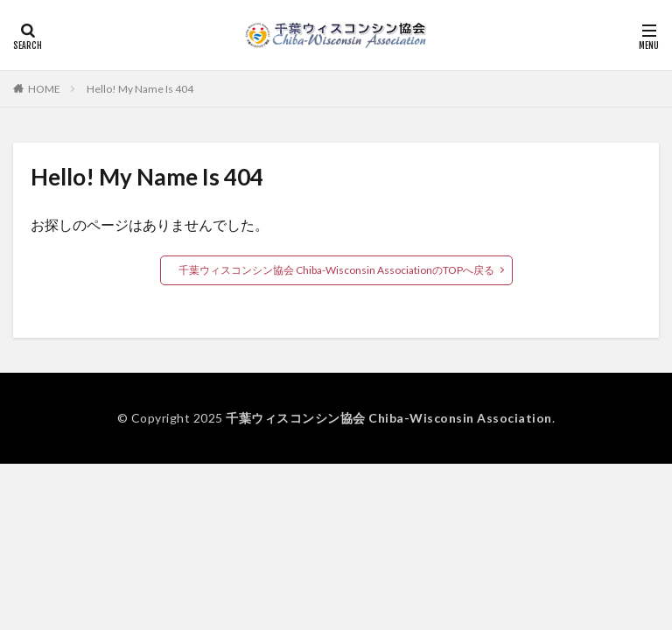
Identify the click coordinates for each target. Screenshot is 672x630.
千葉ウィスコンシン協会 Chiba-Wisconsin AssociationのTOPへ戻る (336, 270)
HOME (44, 89)
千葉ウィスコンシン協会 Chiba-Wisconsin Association (389, 418)
